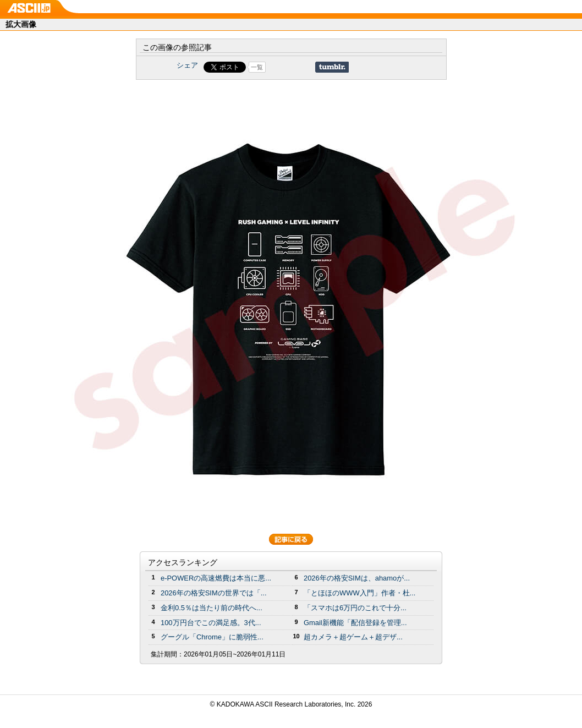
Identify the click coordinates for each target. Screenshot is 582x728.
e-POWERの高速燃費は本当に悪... (216, 578)
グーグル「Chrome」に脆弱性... (212, 637)
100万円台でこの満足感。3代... (211, 623)
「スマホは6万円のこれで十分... (355, 608)
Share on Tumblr (332, 67)
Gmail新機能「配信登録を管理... (355, 623)
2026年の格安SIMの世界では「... (214, 593)
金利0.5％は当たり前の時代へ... (212, 608)
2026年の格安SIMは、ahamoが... (357, 578)
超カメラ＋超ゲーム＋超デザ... (353, 637)
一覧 (257, 67)
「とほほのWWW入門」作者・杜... (359, 593)
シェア (187, 65)
